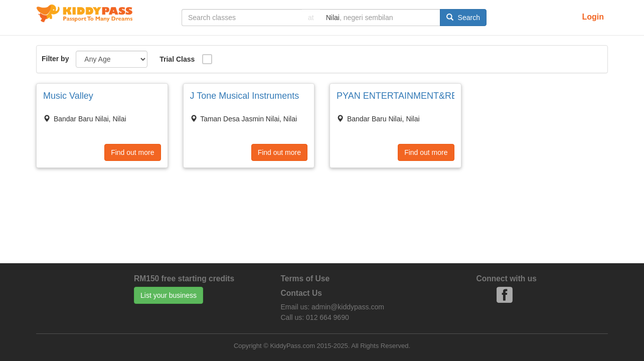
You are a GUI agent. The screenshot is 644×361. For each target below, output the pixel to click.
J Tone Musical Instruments (245, 96)
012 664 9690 (328, 317)
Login (593, 17)
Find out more (132, 152)
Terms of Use (305, 279)
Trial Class (177, 59)
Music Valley (68, 96)
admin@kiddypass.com (348, 307)
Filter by (55, 59)
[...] (242, 18)
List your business (169, 295)
